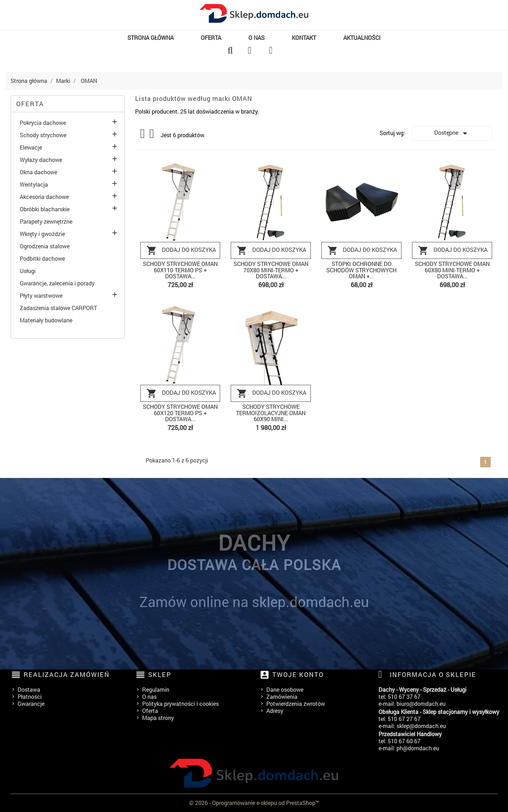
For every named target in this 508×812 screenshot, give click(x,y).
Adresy (275, 711)
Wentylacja (34, 184)
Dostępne (452, 133)
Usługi (28, 271)
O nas (256, 38)
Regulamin (156, 689)
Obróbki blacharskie (45, 209)
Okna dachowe (38, 172)
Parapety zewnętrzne (46, 222)
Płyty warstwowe (41, 296)
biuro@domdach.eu (421, 704)
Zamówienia (282, 696)
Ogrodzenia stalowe (45, 246)
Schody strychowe (43, 135)
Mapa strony (158, 718)
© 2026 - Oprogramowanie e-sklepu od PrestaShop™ (254, 803)
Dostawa (29, 689)
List (152, 136)
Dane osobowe (285, 689)
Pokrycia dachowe (43, 123)
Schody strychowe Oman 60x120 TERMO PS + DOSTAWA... (180, 413)
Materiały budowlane (46, 320)
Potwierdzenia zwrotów (296, 704)
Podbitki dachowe (42, 259)
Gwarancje (31, 704)
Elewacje (31, 147)
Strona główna (150, 38)
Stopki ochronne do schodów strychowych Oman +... (361, 270)
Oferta (211, 38)
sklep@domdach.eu (421, 726)
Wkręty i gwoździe (42, 234)
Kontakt (304, 38)
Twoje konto (298, 674)
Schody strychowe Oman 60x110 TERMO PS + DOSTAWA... (180, 270)
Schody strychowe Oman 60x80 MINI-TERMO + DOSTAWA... (452, 270)
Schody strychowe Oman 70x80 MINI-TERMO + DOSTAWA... (271, 270)
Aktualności (362, 38)
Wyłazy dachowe (41, 160)
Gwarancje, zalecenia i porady (57, 283)
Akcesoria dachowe (44, 197)
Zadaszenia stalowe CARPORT (58, 308)
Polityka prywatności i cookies (180, 704)
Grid (143, 134)
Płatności (30, 696)
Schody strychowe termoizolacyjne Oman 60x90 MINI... (271, 413)
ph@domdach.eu (418, 748)
